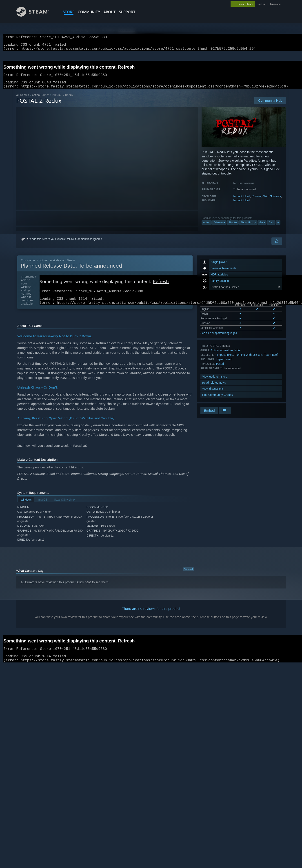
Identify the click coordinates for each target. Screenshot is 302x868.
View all (189, 577)
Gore (262, 228)
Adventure (219, 228)
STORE (69, 12)
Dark (271, 228)
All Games (23, 100)
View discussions (213, 394)
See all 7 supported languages (219, 338)
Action (207, 228)
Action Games (41, 100)
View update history (215, 382)
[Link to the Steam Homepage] (36, 15)
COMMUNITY (89, 12)
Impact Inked (242, 202)
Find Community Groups (218, 400)
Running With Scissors (266, 202)
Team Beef (271, 360)
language (275, 4)
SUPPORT (127, 12)
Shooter (233, 228)
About (110, 12)
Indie (237, 356)
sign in (261, 4)
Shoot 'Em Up (248, 228)
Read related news (214, 388)
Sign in (24, 244)
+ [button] (278, 228)
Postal (220, 369)
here (88, 590)
